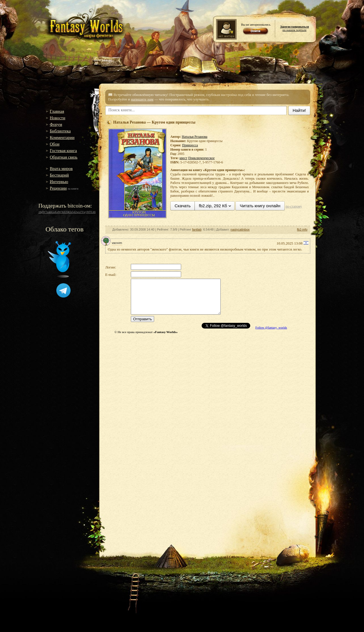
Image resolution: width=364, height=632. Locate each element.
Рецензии (58, 188)
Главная (57, 111)
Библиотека (60, 131)
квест (183, 158)
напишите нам (142, 99)
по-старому (294, 206)
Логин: (111, 267)
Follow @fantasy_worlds (271, 327)
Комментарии (62, 138)
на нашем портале (294, 28)
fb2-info (302, 229)
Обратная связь (64, 157)
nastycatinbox (240, 229)
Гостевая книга (63, 151)
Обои (55, 144)
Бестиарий (59, 175)
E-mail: (111, 275)
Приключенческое (201, 158)
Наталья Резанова (195, 137)
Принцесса (190, 145)
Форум (56, 124)
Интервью (59, 182)
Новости (57, 118)
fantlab (197, 229)
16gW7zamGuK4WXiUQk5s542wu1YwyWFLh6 (67, 212)
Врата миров (61, 169)
